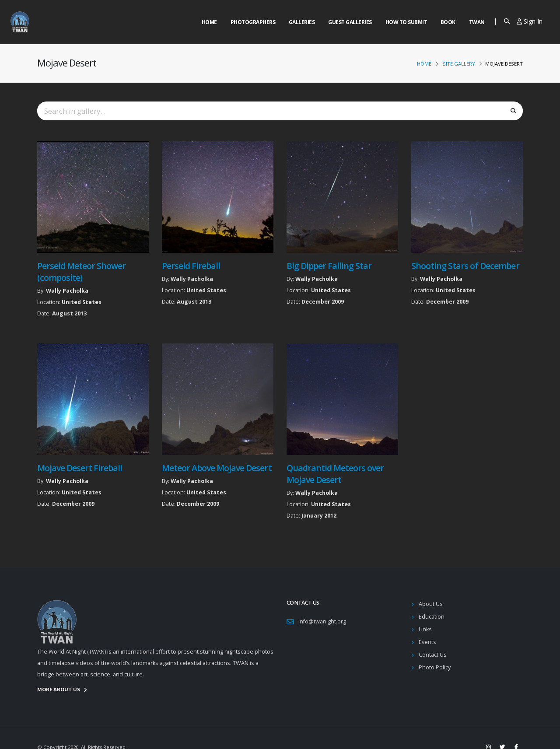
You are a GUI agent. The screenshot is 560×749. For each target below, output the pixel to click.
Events (427, 642)
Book (448, 22)
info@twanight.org (322, 621)
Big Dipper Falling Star (329, 266)
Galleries (302, 22)
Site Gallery (459, 64)
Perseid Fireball (191, 266)
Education (432, 617)
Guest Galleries (350, 22)
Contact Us (433, 655)
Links (425, 629)
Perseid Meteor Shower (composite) (81, 272)
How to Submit (406, 22)
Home (209, 22)
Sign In (530, 21)
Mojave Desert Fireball (80, 468)
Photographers (253, 22)
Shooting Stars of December (465, 266)
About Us (431, 604)
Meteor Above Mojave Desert (217, 468)
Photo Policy (435, 667)
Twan (477, 22)
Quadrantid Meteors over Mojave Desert (335, 474)
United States (82, 302)
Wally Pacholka (67, 291)
